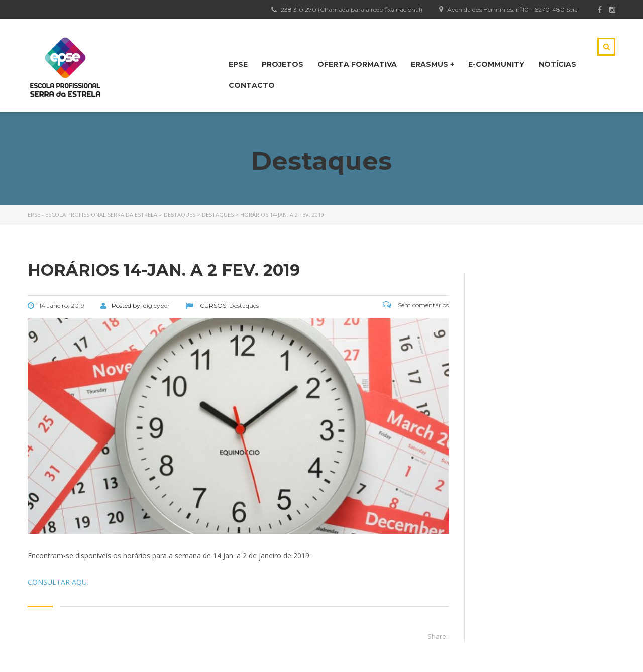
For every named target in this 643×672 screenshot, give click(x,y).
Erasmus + (433, 64)
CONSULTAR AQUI (58, 582)
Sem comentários (416, 305)
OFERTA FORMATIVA (357, 64)
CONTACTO (252, 85)
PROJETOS (283, 64)
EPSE (238, 64)
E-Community (496, 64)
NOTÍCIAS (557, 64)
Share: (438, 636)
